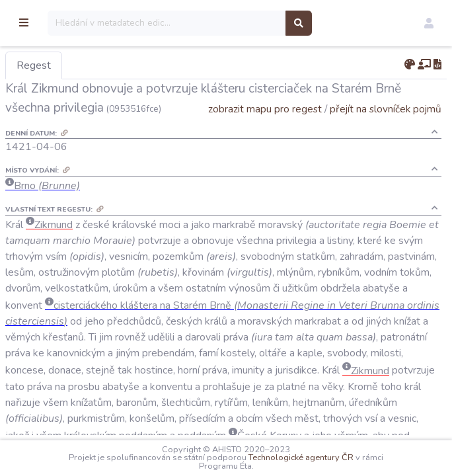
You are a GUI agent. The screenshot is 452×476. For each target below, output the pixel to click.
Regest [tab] (102, 65)
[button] (429, 23)
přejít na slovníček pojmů (386, 128)
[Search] (236, 23)
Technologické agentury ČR (335, 457)
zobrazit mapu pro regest (265, 128)
